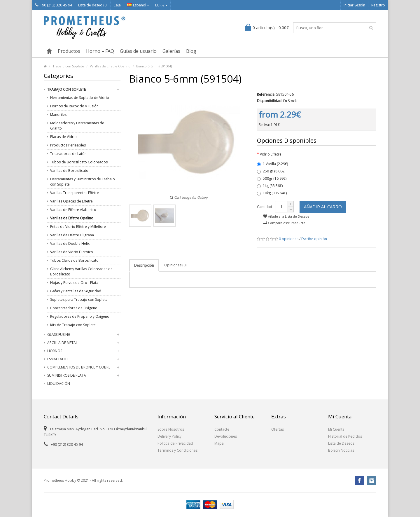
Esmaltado (57, 359)
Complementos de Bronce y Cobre (79, 367)
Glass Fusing (59, 335)
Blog (191, 51)
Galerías (171, 51)
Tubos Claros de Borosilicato (74, 260)
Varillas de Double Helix (70, 243)
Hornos (55, 351)
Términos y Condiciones (177, 450)
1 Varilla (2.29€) (272, 164)
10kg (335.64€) (272, 193)
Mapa (219, 443)
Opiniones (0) (175, 265)
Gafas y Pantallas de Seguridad (76, 291)
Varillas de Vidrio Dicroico (72, 252)
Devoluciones (226, 436)
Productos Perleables (68, 145)
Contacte (222, 429)
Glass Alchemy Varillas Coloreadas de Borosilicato (81, 271)
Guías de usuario (138, 51)
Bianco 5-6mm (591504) (154, 66)
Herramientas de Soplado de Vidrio (80, 98)
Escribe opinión (314, 239)
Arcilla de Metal (62, 343)
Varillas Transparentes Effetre (75, 193)
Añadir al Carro (323, 207)
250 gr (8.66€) (271, 171)
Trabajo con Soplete (68, 66)
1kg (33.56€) (270, 186)
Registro (378, 5)
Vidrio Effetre (271, 154)
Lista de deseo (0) (93, 5)
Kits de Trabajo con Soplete (73, 325)
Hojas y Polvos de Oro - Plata (74, 283)
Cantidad (265, 207)
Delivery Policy (169, 436)
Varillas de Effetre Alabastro (73, 210)
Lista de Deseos (341, 443)
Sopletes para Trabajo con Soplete (79, 299)
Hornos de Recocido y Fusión (74, 106)
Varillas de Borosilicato (69, 171)
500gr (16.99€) (272, 178)
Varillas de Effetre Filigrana (72, 235)
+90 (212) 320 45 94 (54, 5)
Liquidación (59, 384)
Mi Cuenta (336, 429)
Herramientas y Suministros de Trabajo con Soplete (83, 182)
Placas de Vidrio (63, 137)
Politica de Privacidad (175, 443)
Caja (117, 5)
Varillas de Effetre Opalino (110, 66)
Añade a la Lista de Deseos (286, 216)
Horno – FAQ (100, 51)
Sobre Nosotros (171, 429)
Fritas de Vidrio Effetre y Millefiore (78, 227)
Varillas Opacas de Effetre (71, 201)
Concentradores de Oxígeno (74, 308)
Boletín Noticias (341, 450)
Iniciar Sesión (354, 5)
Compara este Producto (284, 223)
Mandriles (58, 115)
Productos (69, 51)
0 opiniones (289, 239)
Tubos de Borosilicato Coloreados (79, 162)
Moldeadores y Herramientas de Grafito (77, 126)
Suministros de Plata (67, 375)
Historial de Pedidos (345, 436)
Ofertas (278, 429)
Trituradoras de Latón (68, 154)
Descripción (144, 265)
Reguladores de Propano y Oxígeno (80, 316)
